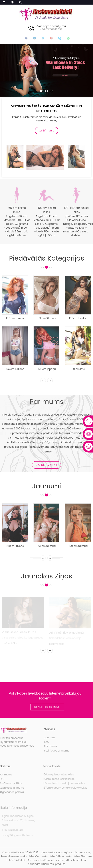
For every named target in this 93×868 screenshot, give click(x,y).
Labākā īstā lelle (16, 860)
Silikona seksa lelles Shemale (74, 856)
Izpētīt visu (47, 131)
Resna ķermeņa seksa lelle (17, 856)
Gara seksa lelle (45, 856)
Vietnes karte (82, 853)
